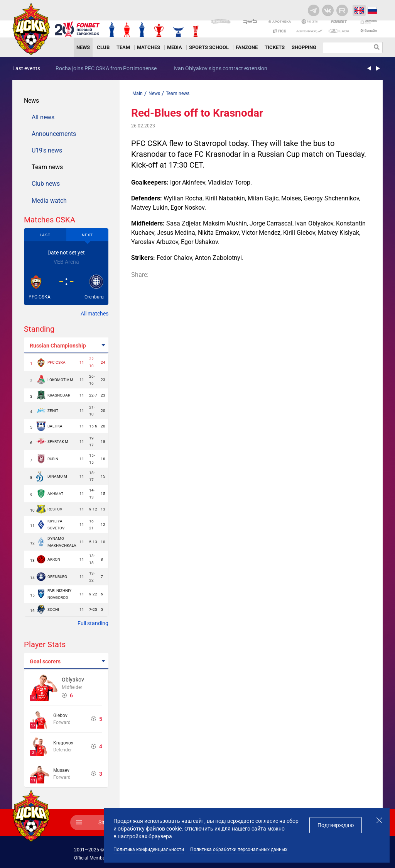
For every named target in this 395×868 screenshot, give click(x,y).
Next (87, 235)
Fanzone (247, 47)
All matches (95, 314)
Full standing (93, 623)
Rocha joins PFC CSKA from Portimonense (106, 68)
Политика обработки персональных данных (239, 849)
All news (43, 117)
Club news (46, 184)
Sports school (209, 47)
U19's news (47, 150)
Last (45, 235)
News (83, 47)
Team (123, 47)
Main (138, 93)
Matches (149, 47)
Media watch (49, 201)
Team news (47, 167)
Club (103, 47)
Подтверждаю (336, 825)
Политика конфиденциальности (149, 849)
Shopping (304, 47)
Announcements (54, 134)
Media (175, 47)
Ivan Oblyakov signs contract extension (220, 68)
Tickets (275, 47)
